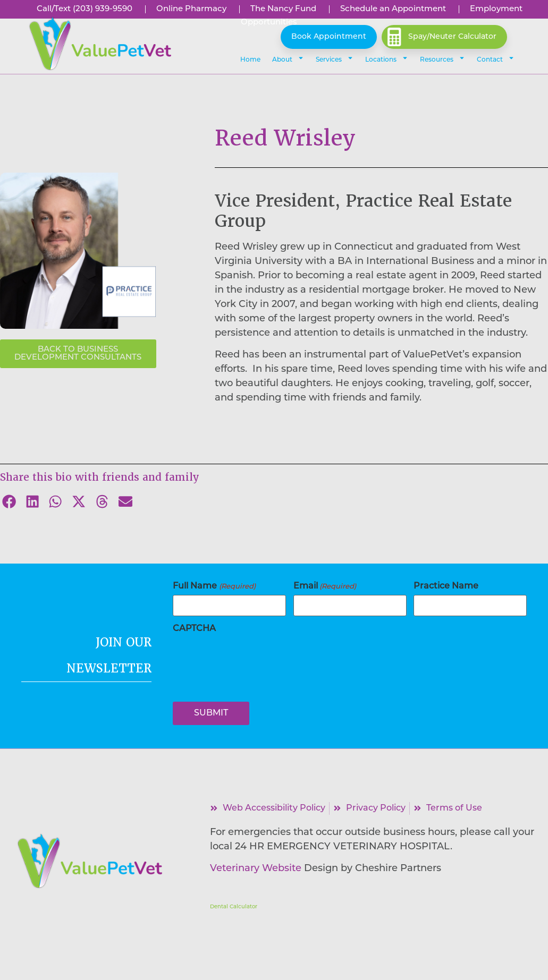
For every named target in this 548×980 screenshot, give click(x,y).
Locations (387, 58)
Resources (442, 58)
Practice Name (446, 586)
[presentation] (254, 659)
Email (325, 586)
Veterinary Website (256, 869)
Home (250, 60)
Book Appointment (329, 37)
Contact (496, 58)
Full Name (214, 586)
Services (335, 58)
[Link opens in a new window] (283, 9)
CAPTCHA (194, 629)
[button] (99, 44)
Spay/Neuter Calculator (452, 37)
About (288, 58)
